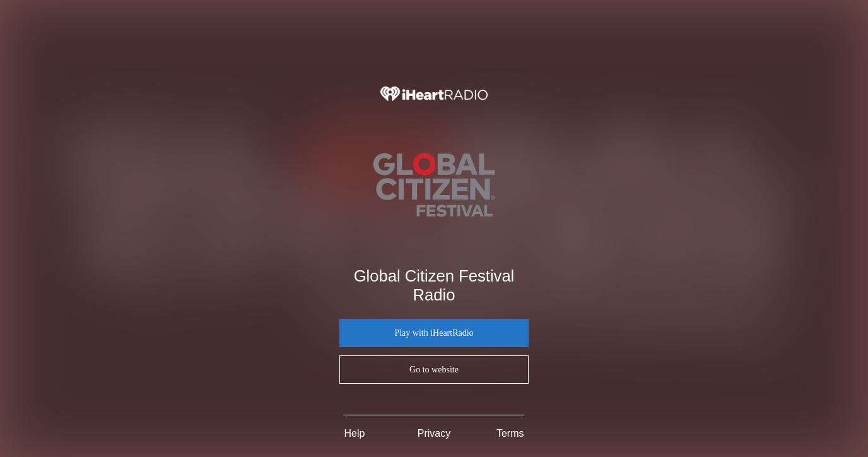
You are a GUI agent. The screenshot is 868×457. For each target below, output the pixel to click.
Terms (510, 433)
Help (355, 433)
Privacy (434, 433)
